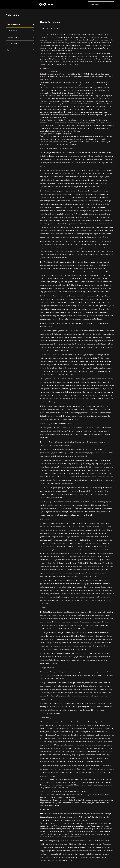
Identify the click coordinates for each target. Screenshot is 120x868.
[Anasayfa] (47, 4)
